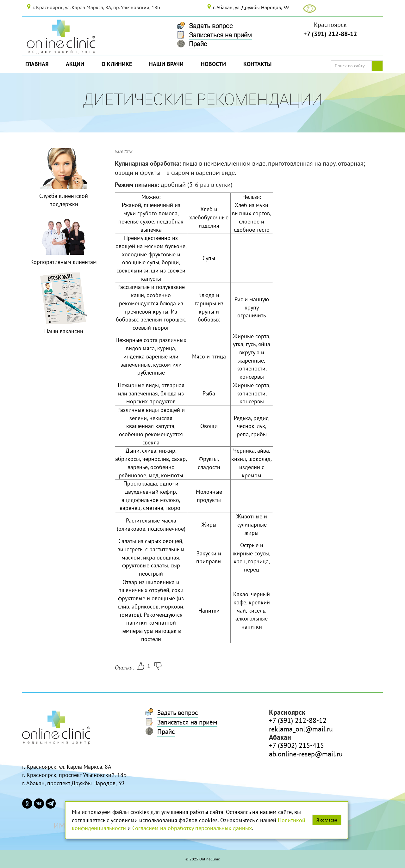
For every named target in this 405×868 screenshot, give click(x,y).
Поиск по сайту (379, 66)
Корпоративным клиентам (64, 262)
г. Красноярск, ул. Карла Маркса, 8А (67, 767)
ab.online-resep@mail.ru (306, 754)
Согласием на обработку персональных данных (192, 828)
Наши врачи (166, 64)
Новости (213, 64)
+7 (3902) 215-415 (296, 745)
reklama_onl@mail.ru (301, 729)
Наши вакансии (64, 331)
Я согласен (327, 820)
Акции (75, 64)
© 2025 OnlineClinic (202, 859)
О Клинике (117, 64)
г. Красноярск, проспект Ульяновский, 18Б (74, 775)
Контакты (257, 64)
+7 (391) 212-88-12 (330, 34)
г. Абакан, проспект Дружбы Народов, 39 (73, 783)
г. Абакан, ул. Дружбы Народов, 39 (251, 7)
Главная (37, 64)
